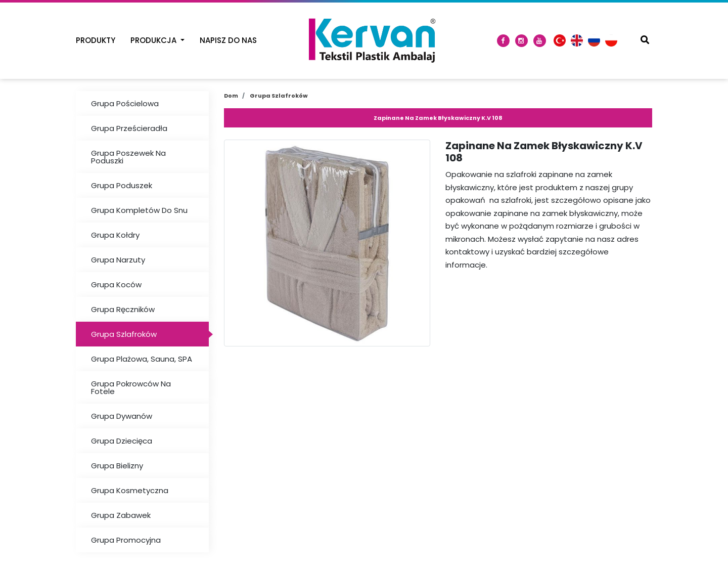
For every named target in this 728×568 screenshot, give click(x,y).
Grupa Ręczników (123, 309)
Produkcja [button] (154, 40)
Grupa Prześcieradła (129, 128)
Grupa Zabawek (121, 515)
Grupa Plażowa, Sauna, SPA (142, 359)
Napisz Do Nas (228, 40)
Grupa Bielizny (117, 466)
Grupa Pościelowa (125, 103)
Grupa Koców (116, 285)
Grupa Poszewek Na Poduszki (128, 157)
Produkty (96, 40)
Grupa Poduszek (122, 185)
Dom (231, 96)
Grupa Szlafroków (124, 334)
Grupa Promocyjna (126, 540)
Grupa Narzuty (118, 260)
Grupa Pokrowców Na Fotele (131, 387)
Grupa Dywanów (122, 416)
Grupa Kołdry (115, 235)
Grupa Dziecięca (122, 441)
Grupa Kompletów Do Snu (139, 210)
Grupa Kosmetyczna (130, 490)
